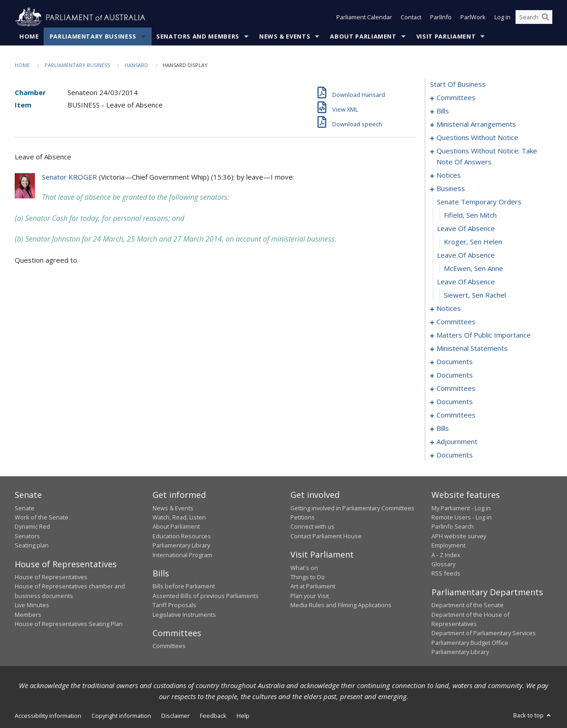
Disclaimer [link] (176, 716)
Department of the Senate (468, 605)
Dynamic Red (32, 527)
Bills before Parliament (184, 587)
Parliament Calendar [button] (364, 17)
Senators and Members (198, 36)
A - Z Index (446, 555)
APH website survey (459, 536)
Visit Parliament (446, 36)
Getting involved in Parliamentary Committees (352, 508)
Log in (502, 17)
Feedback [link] (213, 716)
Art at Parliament (313, 587)
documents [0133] (455, 455)
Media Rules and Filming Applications (341, 605)
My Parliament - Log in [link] (461, 508)
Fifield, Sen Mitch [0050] (470, 215)
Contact (411, 17)
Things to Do (308, 577)
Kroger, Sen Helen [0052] (473, 242)
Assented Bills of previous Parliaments (206, 596)
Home (29, 36)
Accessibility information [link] (48, 716)
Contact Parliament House (326, 536)
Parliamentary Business (93, 36)
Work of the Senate (42, 517)
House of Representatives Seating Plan (69, 624)
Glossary (443, 564)
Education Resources (182, 536)
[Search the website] (534, 17)
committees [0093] (456, 389)
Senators (27, 536)
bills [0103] (443, 429)
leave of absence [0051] (466, 229)
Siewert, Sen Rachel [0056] (475, 295)
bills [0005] (443, 111)
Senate (25, 508)
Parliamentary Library (181, 546)
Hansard (136, 65)
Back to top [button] (533, 715)
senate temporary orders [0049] (479, 202)
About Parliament (363, 36)
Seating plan (32, 546)
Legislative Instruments (184, 615)
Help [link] (243, 716)
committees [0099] (456, 415)
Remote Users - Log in (462, 517)
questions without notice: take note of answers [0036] (487, 157)
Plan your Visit (310, 596)
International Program (182, 555)
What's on (304, 568)
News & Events (285, 36)
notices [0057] (449, 309)
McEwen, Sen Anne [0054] (473, 269)
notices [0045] (449, 175)
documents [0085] (455, 375)
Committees (169, 646)
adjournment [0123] (457, 442)
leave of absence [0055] (466, 282)
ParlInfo (441, 17)
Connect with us (312, 527)
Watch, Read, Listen (179, 517)
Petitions (303, 517)
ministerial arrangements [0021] (476, 124)
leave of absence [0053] (466, 255)
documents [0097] (455, 402)
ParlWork (473, 17)
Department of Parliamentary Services (484, 633)
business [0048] (451, 189)
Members (28, 615)
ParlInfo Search (453, 527)
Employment (448, 546)
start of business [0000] (458, 85)
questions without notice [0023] (477, 138)
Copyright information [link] (121, 716)
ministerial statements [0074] (472, 349)
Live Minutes (32, 605)
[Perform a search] (545, 17)
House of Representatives (51, 577)
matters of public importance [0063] (484, 335)
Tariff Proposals (174, 605)
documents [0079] (455, 362)
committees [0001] (456, 98)
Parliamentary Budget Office (470, 643)
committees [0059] (456, 322)
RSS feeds (446, 574)
